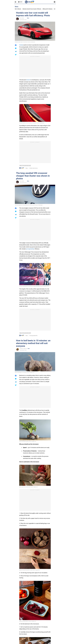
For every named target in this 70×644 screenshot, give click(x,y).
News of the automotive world (25, 166)
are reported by (30, 249)
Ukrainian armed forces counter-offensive (32, 9)
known (28, 80)
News (28, 18)
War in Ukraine (18, 9)
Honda (21, 45)
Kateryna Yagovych (23, 349)
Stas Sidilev (22, 18)
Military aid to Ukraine (48, 9)
